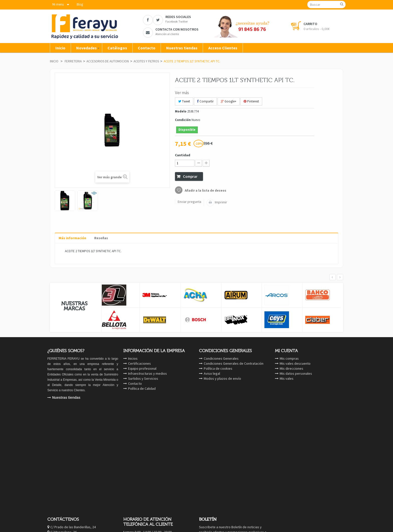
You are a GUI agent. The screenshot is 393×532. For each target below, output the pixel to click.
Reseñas (101, 238)
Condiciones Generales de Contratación (234, 363)
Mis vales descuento (295, 363)
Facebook (77, 444)
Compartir (205, 101)
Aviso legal (212, 373)
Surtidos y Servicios (143, 378)
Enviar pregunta (189, 202)
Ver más (182, 93)
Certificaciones (139, 363)
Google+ (229, 101)
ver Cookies (341, 479)
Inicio (54, 61)
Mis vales (287, 378)
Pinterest (251, 101)
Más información (72, 238)
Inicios (133, 358)
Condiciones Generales (221, 358)
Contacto (135, 383)
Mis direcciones (291, 368)
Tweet (184, 101)
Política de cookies (218, 368)
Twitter (75, 449)
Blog (80, 4)
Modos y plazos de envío (222, 378)
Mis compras (289, 358)
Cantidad (183, 155)
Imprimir (221, 202)
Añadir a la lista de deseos (205, 190)
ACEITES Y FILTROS (146, 61)
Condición (183, 120)
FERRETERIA (73, 61)
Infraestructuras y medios (148, 373)
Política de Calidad (142, 388)
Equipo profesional (142, 368)
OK (261, 443)
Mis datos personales (296, 373)
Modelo (181, 111)
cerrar (378, 479)
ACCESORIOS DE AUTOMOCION (108, 61)
